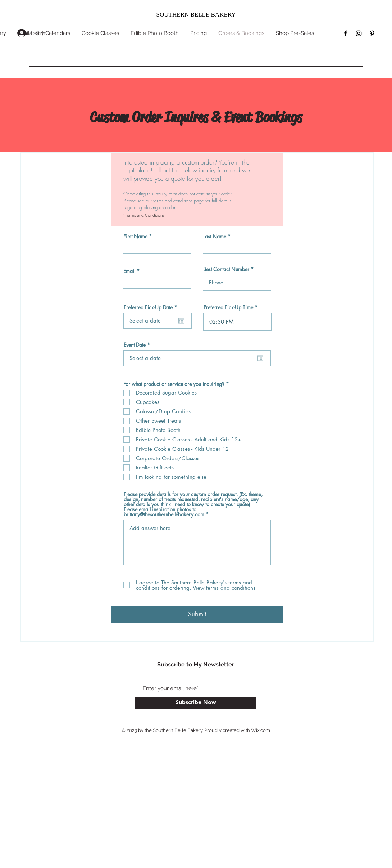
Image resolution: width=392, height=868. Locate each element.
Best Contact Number (226, 269)
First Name (135, 237)
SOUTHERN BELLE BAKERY (196, 15)
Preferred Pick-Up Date (152, 307)
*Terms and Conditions (144, 215)
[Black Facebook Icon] (345, 33)
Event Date (138, 345)
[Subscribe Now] (196, 703)
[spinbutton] (237, 322)
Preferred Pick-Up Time (228, 307)
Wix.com (261, 730)
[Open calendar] (181, 321)
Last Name (215, 237)
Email (129, 271)
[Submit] (197, 615)
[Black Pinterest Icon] (372, 33)
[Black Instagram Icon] (359, 33)
